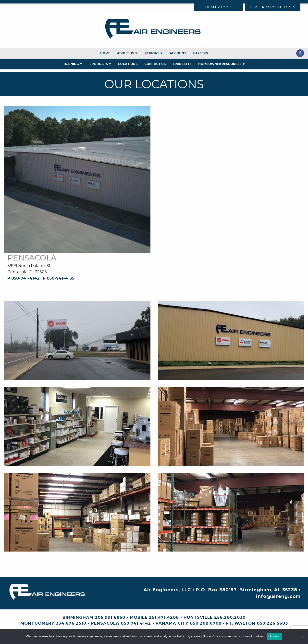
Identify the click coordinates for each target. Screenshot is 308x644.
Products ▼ (100, 64)
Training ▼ (73, 64)
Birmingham (78, 617)
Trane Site (182, 64)
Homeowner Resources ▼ (222, 64)
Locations (128, 64)
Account (178, 53)
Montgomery (37, 623)
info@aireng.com (278, 596)
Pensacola (105, 623)
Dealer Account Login (273, 7)
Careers (200, 53)
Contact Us (155, 64)
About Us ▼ (127, 53)
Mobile (139, 617)
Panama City (172, 623)
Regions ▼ (154, 53)
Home (105, 53)
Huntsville (198, 617)
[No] (302, 636)
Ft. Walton (241, 623)
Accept (275, 636)
